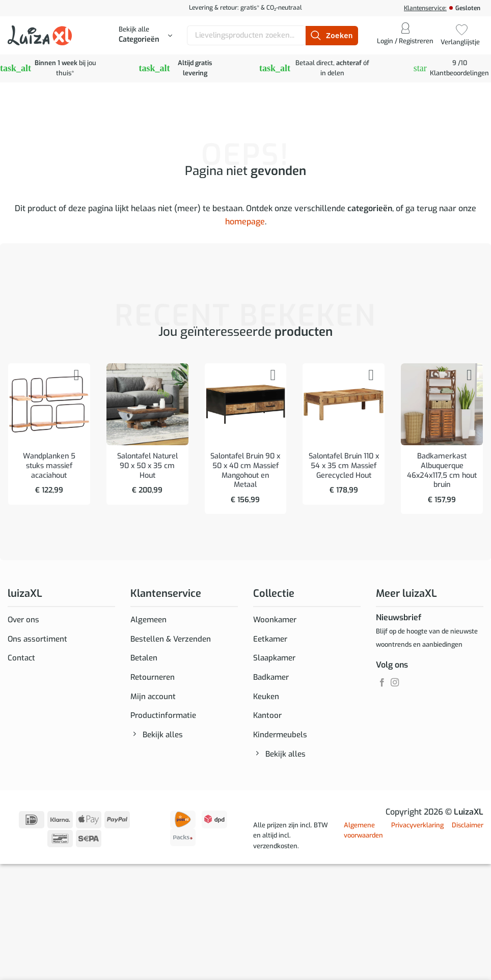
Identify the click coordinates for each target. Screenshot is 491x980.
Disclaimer (468, 834)
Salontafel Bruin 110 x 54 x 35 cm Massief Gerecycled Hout (344, 466)
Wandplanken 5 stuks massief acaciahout (49, 466)
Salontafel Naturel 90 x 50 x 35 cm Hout (147, 466)
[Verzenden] (332, 36)
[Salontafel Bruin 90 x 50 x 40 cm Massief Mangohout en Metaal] (246, 404)
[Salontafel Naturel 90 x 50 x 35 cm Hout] (147, 404)
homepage (245, 222)
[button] (145, 36)
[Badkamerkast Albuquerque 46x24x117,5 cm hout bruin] (442, 404)
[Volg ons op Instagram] (395, 683)
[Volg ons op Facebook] (382, 683)
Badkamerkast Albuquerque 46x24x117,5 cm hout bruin (442, 471)
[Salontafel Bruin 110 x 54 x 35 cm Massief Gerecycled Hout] (344, 404)
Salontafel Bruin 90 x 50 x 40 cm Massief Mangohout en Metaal (245, 471)
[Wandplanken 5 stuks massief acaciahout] (49, 404)
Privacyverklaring (417, 834)
